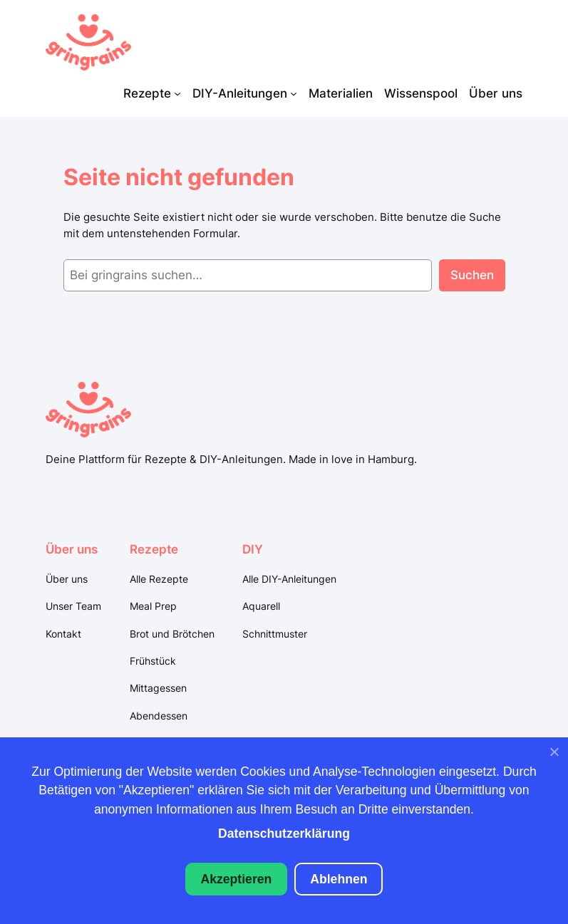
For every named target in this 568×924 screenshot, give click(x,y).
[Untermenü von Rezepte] (177, 93)
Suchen (472, 275)
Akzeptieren (237, 879)
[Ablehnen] (554, 755)
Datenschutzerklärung (284, 834)
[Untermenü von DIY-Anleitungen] (294, 93)
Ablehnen (339, 879)
